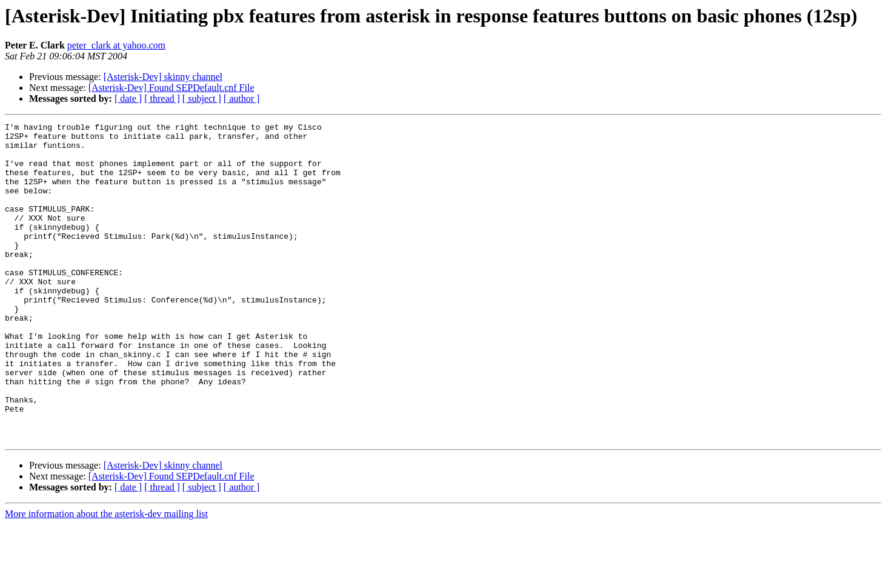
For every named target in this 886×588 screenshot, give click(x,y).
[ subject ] (202, 99)
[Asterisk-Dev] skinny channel (163, 77)
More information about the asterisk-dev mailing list (106, 577)
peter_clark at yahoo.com (116, 45)
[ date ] (128, 99)
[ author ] (242, 99)
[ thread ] (162, 99)
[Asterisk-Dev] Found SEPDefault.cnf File (172, 88)
